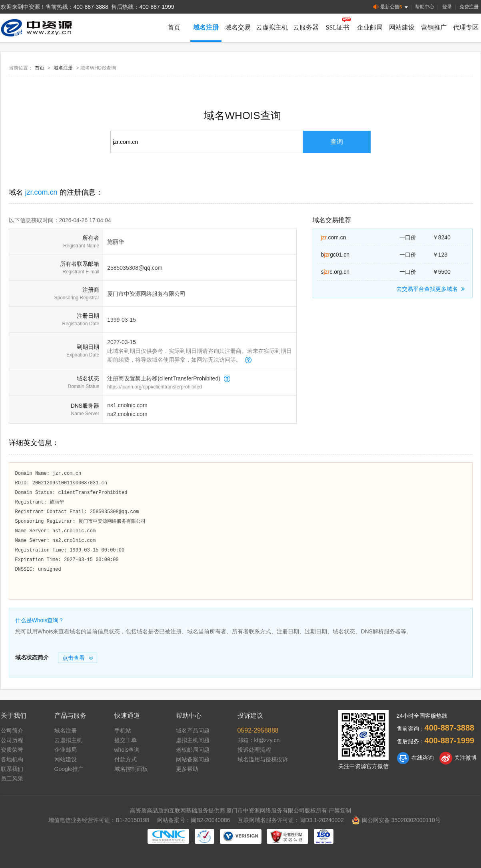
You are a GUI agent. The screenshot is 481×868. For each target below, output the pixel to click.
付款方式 (126, 759)
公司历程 (12, 740)
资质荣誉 (12, 750)
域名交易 (238, 27)
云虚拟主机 (272, 27)
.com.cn (334, 237)
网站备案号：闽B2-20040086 (194, 820)
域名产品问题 (193, 731)
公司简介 (12, 731)
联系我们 (12, 769)
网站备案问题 (193, 759)
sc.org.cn (335, 272)
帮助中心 (425, 7)
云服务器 (306, 27)
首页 (174, 27)
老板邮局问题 (193, 750)
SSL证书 (338, 27)
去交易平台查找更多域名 (432, 289)
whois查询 (127, 750)
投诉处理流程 (254, 750)
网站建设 (402, 27)
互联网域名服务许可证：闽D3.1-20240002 (291, 820)
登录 (447, 7)
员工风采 (12, 778)
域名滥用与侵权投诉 (263, 759)
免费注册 (469, 7)
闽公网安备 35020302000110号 (396, 820)
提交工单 (126, 740)
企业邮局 (370, 27)
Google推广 (69, 769)
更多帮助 (187, 769)
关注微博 (458, 758)
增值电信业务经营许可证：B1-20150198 (99, 820)
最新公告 (391, 7)
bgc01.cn (335, 255)
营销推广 (434, 27)
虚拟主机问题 (193, 740)
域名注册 (206, 27)
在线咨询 (415, 758)
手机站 (123, 731)
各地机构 (12, 759)
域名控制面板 (131, 769)
